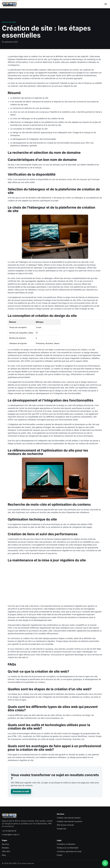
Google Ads (62, 829)
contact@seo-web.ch (11, 835)
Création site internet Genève (69, 818)
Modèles (5, 848)
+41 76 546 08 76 (9, 831)
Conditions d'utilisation (66, 844)
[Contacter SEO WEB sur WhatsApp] (105, 863)
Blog (4, 855)
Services (5, 844)
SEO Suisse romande (65, 825)
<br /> (55, 583)
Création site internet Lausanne (69, 821)
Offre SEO (6, 851)
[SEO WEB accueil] (9, 4)
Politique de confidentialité (68, 848)
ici (27, 657)
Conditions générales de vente (69, 851)
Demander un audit (21, 791)
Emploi (60, 855)
